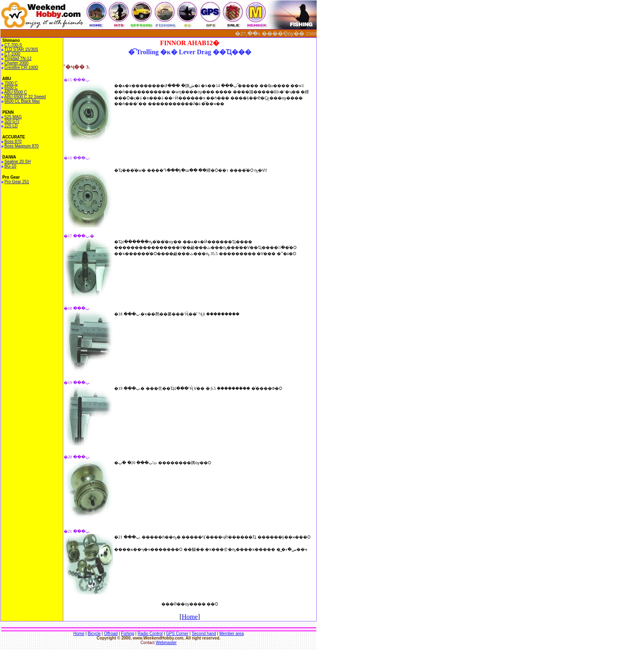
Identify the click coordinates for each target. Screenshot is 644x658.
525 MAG (13, 117)
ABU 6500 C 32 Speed (25, 97)
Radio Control (150, 634)
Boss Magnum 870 (22, 146)
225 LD (11, 126)
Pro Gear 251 (17, 182)
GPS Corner (177, 634)
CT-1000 (12, 54)
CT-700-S (13, 45)
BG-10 (10, 166)
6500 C (11, 88)
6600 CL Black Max (22, 101)
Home (190, 617)
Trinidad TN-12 (18, 59)
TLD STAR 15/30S (21, 49)
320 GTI (12, 121)
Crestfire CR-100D (21, 68)
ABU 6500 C (16, 92)
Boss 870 (13, 141)
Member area (231, 634)
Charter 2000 (16, 63)
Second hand (204, 634)
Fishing (128, 634)
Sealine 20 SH (18, 162)
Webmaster (166, 643)
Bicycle (94, 634)
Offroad (111, 634)
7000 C (11, 83)
